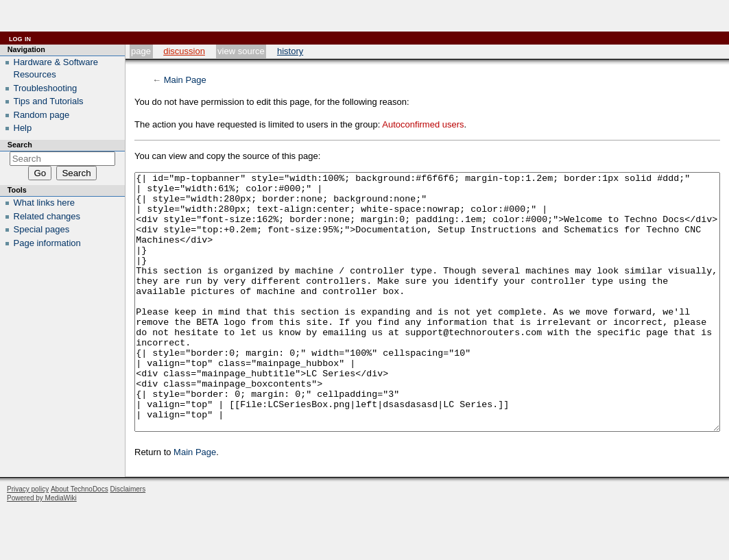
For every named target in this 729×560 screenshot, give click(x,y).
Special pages (42, 229)
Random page (42, 115)
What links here (45, 203)
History (290, 51)
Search (20, 145)
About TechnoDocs (80, 540)
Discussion (184, 51)
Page (141, 51)
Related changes (47, 216)
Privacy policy (28, 540)
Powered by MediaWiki (42, 549)
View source (241, 51)
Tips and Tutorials (49, 101)
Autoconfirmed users (423, 124)
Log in (20, 38)
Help (23, 128)
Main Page (185, 80)
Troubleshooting (46, 88)
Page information (47, 243)
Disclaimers (128, 540)
